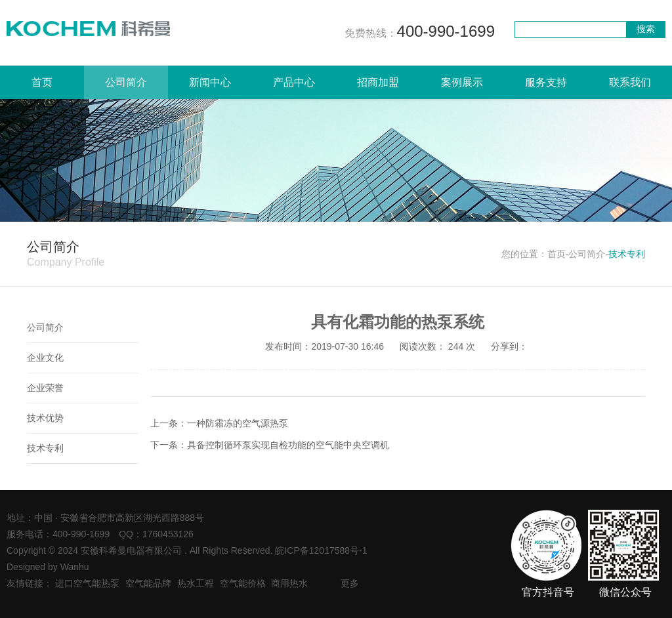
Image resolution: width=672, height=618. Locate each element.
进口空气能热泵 (87, 583)
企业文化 (45, 358)
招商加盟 (378, 82)
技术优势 (45, 418)
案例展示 (462, 82)
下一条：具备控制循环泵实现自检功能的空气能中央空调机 (270, 445)
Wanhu (75, 567)
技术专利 (45, 448)
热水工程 (196, 583)
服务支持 (546, 82)
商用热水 (289, 583)
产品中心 (294, 82)
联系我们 (630, 82)
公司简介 (126, 82)
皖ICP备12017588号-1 (321, 550)
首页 (42, 82)
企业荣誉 (45, 388)
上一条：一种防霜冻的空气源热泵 (219, 423)
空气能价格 (243, 583)
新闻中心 (210, 82)
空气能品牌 (148, 583)
